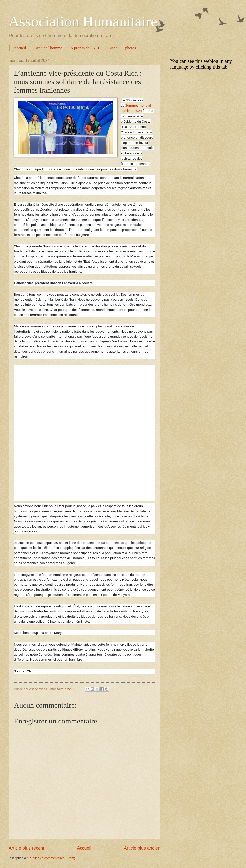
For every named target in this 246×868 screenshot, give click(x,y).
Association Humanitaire (83, 21)
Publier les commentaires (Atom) (52, 858)
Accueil (20, 48)
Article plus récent (26, 848)
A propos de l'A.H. (85, 48)
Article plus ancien (142, 848)
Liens (113, 48)
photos (131, 48)
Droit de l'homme (48, 48)
